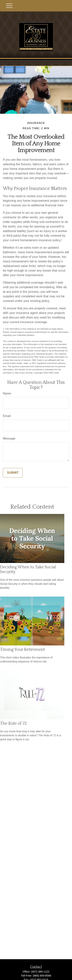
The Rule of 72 (13, 723)
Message (9, 438)
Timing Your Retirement (22, 650)
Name (7, 393)
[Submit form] (13, 473)
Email (7, 416)
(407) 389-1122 (40, 972)
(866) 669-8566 (42, 976)
